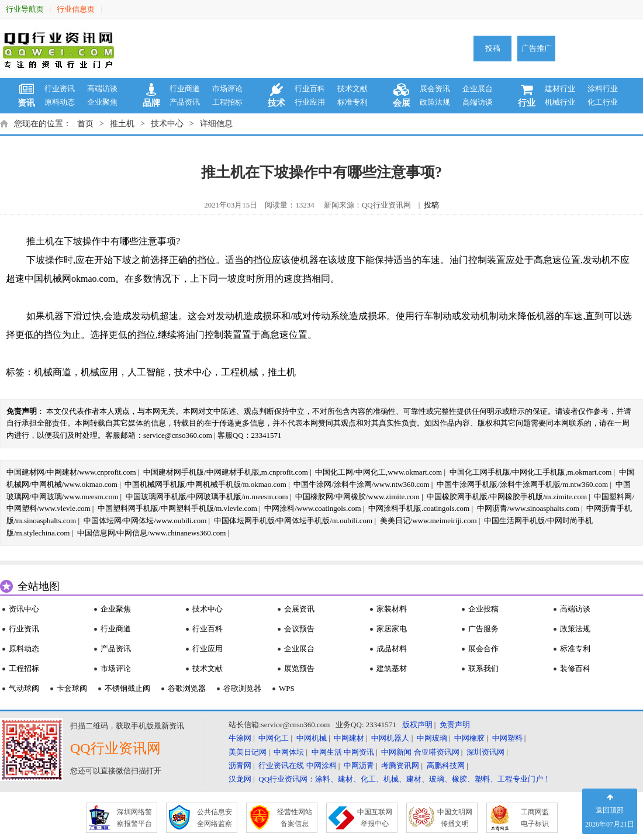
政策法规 (435, 102)
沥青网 (240, 765)
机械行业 (560, 102)
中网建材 (349, 738)
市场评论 (227, 89)
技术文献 (352, 89)
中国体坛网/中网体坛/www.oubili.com (145, 521)
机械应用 (99, 372)
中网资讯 (359, 752)
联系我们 (483, 668)
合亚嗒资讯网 (437, 752)
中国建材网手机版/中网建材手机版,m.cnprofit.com (226, 472)
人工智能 (146, 372)
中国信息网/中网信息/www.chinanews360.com (152, 533)
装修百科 (575, 668)
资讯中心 (24, 609)
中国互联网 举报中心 (375, 818)
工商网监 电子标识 (535, 818)
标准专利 (352, 102)
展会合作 (483, 649)
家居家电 (392, 629)
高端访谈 (102, 89)
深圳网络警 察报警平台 (134, 818)
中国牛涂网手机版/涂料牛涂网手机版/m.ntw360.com (522, 484)
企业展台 (478, 89)
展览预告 (299, 668)
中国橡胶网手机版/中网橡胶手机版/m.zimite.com (507, 497)
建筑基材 (392, 668)
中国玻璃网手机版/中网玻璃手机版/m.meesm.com (207, 497)
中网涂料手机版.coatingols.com (419, 508)
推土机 (122, 124)
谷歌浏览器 (187, 688)
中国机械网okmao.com (70, 279)
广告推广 (537, 48)
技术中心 (167, 124)
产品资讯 (185, 102)
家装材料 (392, 609)
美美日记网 (248, 752)
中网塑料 (507, 738)
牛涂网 (240, 738)
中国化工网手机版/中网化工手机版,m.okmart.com (531, 472)
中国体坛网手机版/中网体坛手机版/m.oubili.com (293, 521)
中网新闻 (396, 752)
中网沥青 (359, 765)
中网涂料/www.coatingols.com (312, 508)
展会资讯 (435, 89)
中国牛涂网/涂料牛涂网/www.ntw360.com (361, 484)
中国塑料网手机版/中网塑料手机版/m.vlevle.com (177, 508)
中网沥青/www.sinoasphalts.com (528, 508)
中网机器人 (390, 738)
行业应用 (310, 102)
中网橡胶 (469, 738)
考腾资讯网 (400, 765)
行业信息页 (76, 9)
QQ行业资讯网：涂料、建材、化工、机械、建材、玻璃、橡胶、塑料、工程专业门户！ (405, 779)
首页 (85, 124)
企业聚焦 (102, 102)
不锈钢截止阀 (127, 688)
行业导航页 (25, 9)
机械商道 (53, 372)
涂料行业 (603, 89)
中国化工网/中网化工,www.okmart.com (378, 472)
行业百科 (310, 89)
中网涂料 (321, 765)
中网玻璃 (432, 738)
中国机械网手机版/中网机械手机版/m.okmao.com (205, 484)
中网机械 (312, 738)
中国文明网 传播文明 (455, 818)
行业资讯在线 (281, 765)
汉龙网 (240, 779)
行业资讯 (60, 89)
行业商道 (185, 89)
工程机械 (240, 372)
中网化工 (274, 738)
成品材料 (392, 649)
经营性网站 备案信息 (295, 818)
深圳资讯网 (485, 752)
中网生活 (327, 752)
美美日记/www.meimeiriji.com (428, 521)
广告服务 (483, 629)
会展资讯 (299, 609)
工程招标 (227, 102)
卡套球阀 (72, 688)
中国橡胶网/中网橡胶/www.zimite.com (357, 497)
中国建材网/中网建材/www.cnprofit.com (71, 472)
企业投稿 (483, 609)
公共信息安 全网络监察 (215, 818)
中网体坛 (289, 752)
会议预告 (299, 629)
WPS (287, 688)
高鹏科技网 (446, 765)
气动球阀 (24, 688)
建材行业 (560, 89)
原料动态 (60, 102)
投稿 (493, 48)
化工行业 (603, 102)
